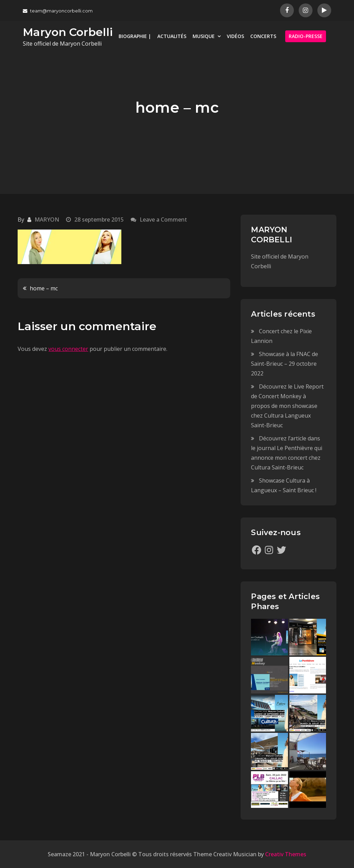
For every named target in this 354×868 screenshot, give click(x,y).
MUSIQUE (204, 36)
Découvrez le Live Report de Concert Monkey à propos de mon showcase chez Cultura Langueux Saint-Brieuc (287, 406)
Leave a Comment (163, 220)
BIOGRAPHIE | (135, 36)
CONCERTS (263, 36)
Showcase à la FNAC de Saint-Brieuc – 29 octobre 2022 (285, 364)
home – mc (44, 288)
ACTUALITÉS (172, 36)
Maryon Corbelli (68, 32)
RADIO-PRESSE (306, 36)
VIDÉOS (235, 36)
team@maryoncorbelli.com (58, 11)
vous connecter (68, 349)
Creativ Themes (286, 854)
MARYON (47, 220)
